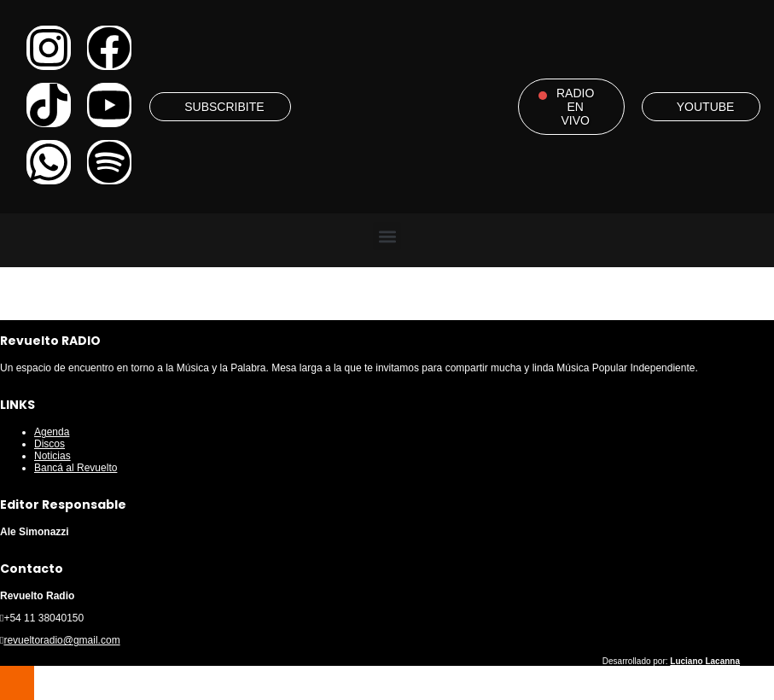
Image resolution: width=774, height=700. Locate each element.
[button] (387, 236)
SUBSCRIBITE (224, 107)
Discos (49, 444)
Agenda (52, 432)
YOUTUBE (706, 107)
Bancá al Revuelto (76, 468)
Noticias (52, 456)
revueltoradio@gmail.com (61, 640)
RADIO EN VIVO (575, 107)
